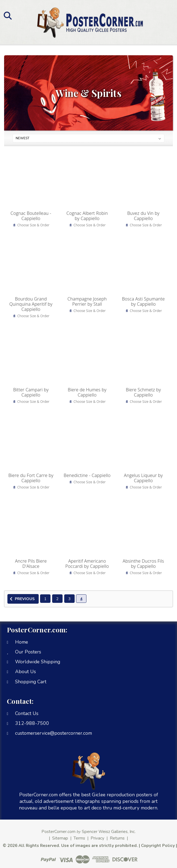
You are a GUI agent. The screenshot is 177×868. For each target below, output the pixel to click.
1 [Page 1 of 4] (45, 599)
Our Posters (28, 652)
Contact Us (27, 713)
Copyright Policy (158, 845)
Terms (79, 838)
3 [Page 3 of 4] (69, 599)
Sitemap (60, 838)
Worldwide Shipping (38, 662)
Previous (21, 599)
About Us (26, 672)
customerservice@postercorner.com (54, 733)
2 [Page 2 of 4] (57, 599)
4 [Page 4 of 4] (81, 599)
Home (22, 642)
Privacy (97, 838)
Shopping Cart (31, 682)
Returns (117, 838)
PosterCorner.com (58, 831)
